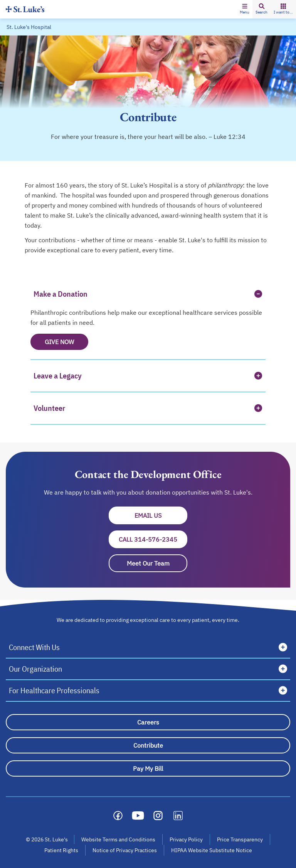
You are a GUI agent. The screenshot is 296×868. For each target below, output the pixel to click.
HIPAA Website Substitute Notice (212, 850)
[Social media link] (118, 816)
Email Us (161, 515)
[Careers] (148, 722)
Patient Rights (61, 850)
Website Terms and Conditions (118, 839)
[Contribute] (148, 745)
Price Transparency (240, 839)
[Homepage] (25, 9)
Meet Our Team (148, 563)
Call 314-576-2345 (148, 539)
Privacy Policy (186, 839)
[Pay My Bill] (148, 768)
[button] (245, 9)
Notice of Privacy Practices (125, 850)
